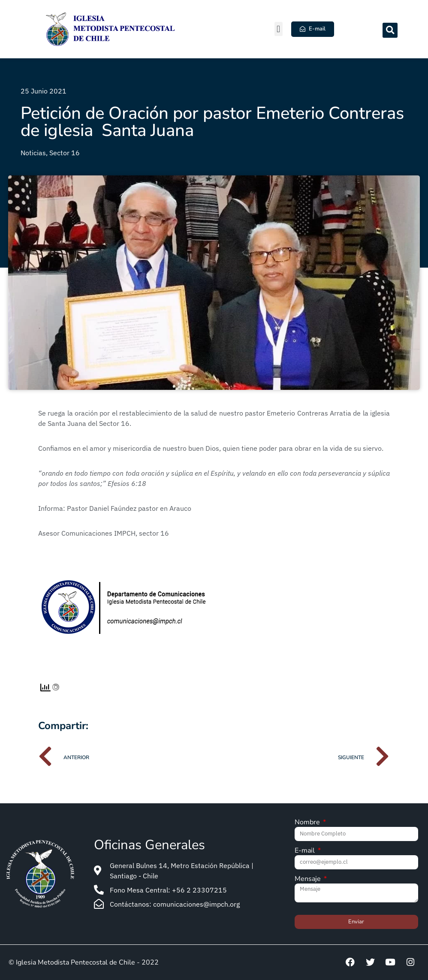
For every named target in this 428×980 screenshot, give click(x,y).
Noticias (33, 153)
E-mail (306, 851)
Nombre (308, 823)
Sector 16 (65, 153)
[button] (279, 29)
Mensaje (309, 879)
